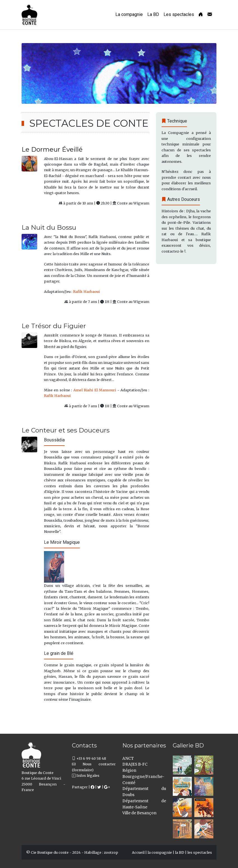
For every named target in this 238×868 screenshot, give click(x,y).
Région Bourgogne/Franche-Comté (143, 777)
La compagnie (129, 14)
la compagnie (160, 852)
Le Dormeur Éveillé (52, 149)
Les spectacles (179, 14)
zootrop (111, 852)
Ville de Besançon (139, 813)
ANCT (128, 758)
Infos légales (86, 775)
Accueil (138, 852)
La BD (153, 14)
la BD (180, 852)
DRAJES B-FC (135, 764)
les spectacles (200, 852)
